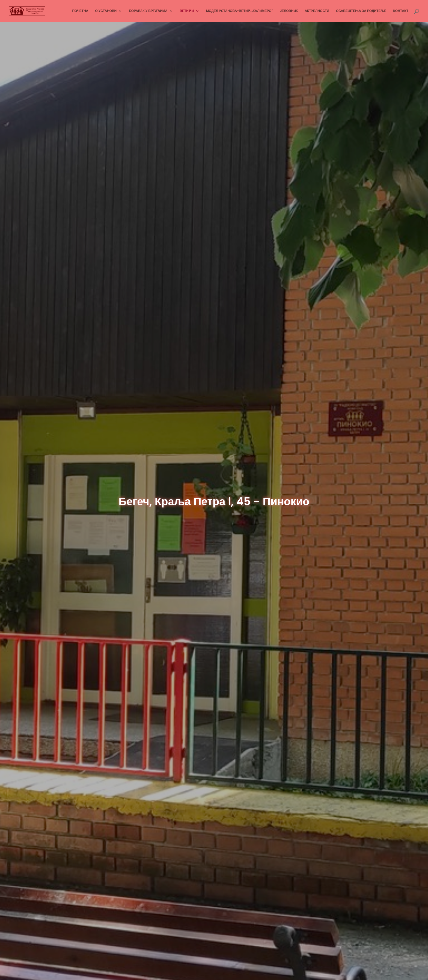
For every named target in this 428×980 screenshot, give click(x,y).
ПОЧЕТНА (80, 11)
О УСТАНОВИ (106, 11)
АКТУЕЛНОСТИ (317, 11)
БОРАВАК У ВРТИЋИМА (148, 11)
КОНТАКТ (401, 11)
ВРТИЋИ (187, 11)
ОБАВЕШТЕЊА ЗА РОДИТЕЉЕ (361, 11)
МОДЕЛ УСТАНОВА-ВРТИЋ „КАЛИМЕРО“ (240, 11)
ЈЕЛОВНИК (289, 11)
